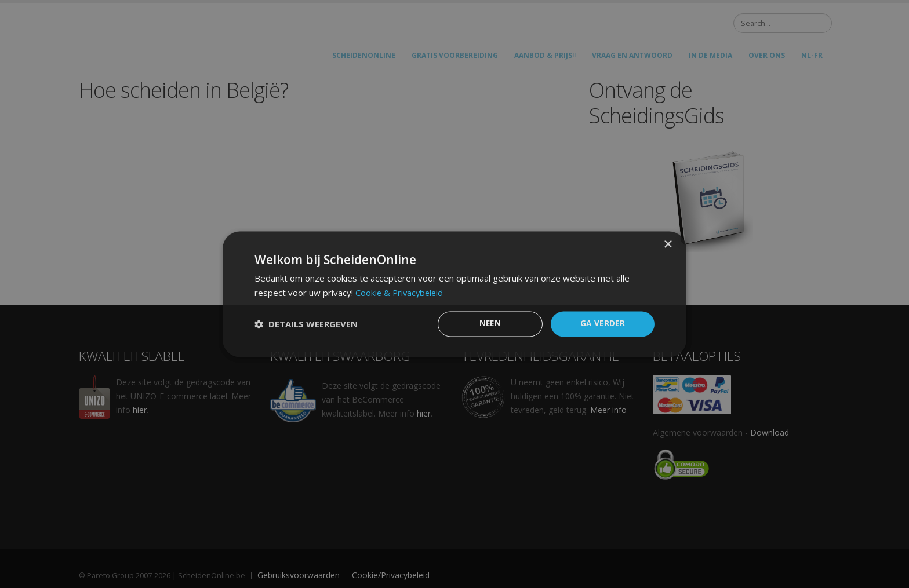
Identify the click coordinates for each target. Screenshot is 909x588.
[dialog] (454, 294)
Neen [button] (490, 324)
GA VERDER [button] (603, 324)
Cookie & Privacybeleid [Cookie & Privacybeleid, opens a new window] (401, 292)
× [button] (668, 244)
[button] (306, 324)
